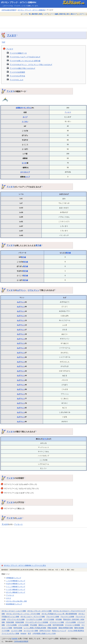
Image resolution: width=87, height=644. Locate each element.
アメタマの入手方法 (17, 76)
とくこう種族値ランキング (16, 587)
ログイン (83, 14)
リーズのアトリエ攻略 (34, 619)
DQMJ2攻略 (20, 622)
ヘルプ (45, 14)
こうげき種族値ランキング (16, 581)
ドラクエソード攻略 (57, 622)
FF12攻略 (34, 625)
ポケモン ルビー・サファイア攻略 (33, 617)
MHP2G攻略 (18, 628)
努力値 (38, 245)
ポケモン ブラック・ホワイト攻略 (39, 611)
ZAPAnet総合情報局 (9, 10)
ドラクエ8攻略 (11, 625)
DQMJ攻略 (10, 622)
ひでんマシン (34, 290)
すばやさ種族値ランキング (16, 584)
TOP (3, 42)
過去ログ (74, 14)
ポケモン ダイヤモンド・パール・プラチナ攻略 (23, 614)
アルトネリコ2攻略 (67, 617)
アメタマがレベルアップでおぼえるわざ (25, 57)
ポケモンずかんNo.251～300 (16, 601)
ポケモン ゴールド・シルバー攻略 (14, 611)
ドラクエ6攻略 (71, 622)
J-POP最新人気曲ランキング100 (44, 633)
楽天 (29, 633)
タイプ (25, 117)
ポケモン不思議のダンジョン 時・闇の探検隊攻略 (59, 614)
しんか (19, 518)
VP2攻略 (59, 619)
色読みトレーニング (59, 631)
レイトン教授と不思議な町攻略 (35, 628)
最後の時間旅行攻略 (66, 628)
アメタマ (12, 35)
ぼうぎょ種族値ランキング (16, 592)
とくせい (25, 122)
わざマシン (21, 290)
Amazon (23, 633)
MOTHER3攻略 (58, 625)
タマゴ (23, 172)
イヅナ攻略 (6, 631)
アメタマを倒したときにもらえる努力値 (25, 61)
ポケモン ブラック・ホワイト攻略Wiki (19, 2)
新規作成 (62, 14)
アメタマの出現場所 (17, 72)
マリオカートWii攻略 (72, 625)
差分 (68, 14)
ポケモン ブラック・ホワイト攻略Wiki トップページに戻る (25, 565)
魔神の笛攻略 (79, 628)
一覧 (29, 14)
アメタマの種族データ (18, 53)
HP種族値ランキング (14, 578)
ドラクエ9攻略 (23, 625)
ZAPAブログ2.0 (45, 631)
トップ (24, 14)
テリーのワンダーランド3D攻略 (37, 622)
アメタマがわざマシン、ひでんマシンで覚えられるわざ (31, 65)
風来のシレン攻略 (45, 625)
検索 (40, 14)
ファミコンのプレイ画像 (10, 633)
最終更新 (35, 14)
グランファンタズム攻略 (16, 619)
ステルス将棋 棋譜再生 (76, 631)
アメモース (18, 524)
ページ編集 (54, 14)
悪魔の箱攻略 (52, 628)
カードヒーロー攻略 (31, 631)
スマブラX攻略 (49, 619)
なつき (24, 163)
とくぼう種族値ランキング (16, 589)
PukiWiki (15, 639)
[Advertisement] (43, 22)
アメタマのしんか (17, 80)
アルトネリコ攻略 (53, 617)
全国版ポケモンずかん (24, 108)
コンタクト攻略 (17, 631)
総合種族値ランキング (14, 604)
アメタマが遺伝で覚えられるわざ (22, 68)
